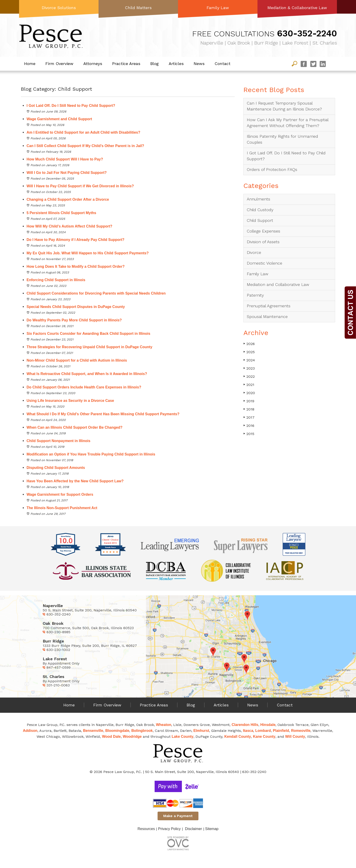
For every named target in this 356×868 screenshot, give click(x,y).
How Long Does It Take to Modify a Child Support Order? (76, 266)
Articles (176, 64)
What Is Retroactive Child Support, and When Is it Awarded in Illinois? (87, 374)
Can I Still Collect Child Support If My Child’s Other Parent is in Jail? (85, 146)
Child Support (260, 220)
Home (30, 64)
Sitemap (212, 829)
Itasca (248, 731)
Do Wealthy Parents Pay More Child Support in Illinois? (74, 320)
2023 (249, 368)
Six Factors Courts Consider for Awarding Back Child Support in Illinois (88, 334)
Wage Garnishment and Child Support (59, 119)
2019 (249, 401)
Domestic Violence (265, 263)
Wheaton (164, 725)
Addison (30, 731)
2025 (249, 352)
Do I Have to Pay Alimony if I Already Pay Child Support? (75, 240)
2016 (249, 426)
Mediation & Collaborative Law (297, 8)
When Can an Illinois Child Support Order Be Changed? (74, 427)
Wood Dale (111, 737)
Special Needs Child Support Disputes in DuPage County (76, 307)
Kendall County (238, 737)
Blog (155, 64)
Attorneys (93, 64)
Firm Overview (59, 64)
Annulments (258, 199)
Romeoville (301, 731)
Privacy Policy (169, 829)
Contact (222, 64)
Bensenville (93, 731)
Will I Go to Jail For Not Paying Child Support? (67, 173)
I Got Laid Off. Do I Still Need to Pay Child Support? (71, 106)
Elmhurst (201, 731)
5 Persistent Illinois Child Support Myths (61, 213)
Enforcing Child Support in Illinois (56, 280)
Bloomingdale (117, 731)
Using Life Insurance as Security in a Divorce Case (70, 401)
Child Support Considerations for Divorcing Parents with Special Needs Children (97, 293)
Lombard (263, 731)
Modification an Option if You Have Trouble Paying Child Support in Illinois (91, 454)
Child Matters (138, 8)
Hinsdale (268, 725)
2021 (249, 385)
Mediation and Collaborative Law (278, 284)
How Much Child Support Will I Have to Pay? (65, 159)
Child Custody (260, 210)
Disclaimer (194, 829)
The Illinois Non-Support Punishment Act (62, 508)
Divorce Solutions (59, 8)
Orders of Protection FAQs (272, 169)
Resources (146, 829)
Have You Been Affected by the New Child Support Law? (75, 481)
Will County (295, 737)
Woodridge (132, 737)
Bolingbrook (142, 731)
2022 (249, 376)
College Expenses (263, 231)
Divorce (254, 252)
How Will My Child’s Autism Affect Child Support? (69, 226)
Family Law (218, 8)
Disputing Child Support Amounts (56, 468)
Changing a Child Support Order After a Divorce (68, 199)
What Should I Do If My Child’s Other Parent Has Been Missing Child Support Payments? (103, 414)
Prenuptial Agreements (269, 306)
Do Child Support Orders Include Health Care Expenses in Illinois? (84, 387)
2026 (249, 344)
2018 (249, 409)
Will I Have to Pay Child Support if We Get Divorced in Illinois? (80, 186)
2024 (249, 360)
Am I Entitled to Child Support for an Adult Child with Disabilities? (83, 132)
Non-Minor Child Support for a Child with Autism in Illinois (77, 360)
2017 (249, 417)
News (199, 64)
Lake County (183, 737)
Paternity (255, 295)
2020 (249, 393)
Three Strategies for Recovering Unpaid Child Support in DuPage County (89, 347)
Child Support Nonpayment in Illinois (58, 441)
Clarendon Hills (245, 725)
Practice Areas (126, 64)
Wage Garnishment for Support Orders (60, 494)
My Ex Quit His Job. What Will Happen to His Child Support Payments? (88, 253)
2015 (249, 434)
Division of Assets (263, 242)
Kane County (264, 737)
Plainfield (281, 731)
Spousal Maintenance (267, 316)
